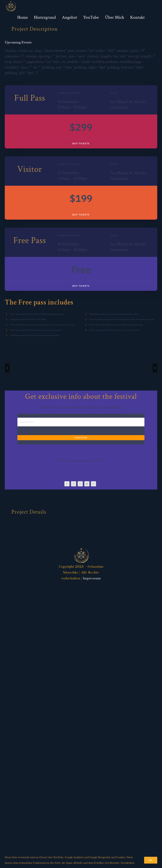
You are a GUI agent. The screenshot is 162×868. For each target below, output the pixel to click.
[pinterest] (93, 484)
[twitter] (74, 484)
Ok (151, 860)
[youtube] (87, 484)
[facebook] (67, 484)
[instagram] (80, 484)
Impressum (92, 578)
